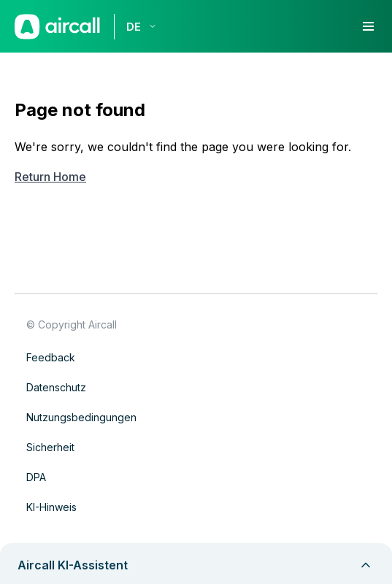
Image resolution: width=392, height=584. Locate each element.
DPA (36, 477)
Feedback (51, 357)
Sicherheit (50, 447)
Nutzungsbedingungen (81, 417)
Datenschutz (56, 387)
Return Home (50, 177)
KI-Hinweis (51, 507)
